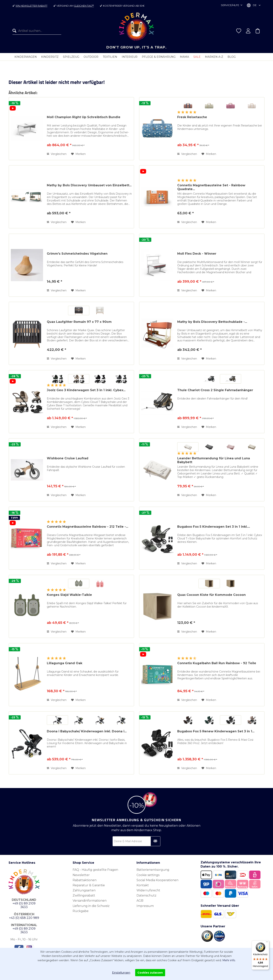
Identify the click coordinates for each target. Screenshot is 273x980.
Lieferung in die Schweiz (91, 906)
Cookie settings (148, 875)
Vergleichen (57, 154)
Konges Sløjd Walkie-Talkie (69, 595)
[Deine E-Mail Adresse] (136, 841)
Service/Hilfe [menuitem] (230, 5)
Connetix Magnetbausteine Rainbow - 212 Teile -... (87, 526)
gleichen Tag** (84, 6)
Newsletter (81, 875)
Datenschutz (146, 895)
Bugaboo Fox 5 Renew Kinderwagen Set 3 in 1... (216, 731)
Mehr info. (229, 960)
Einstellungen (121, 973)
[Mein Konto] (248, 31)
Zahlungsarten (84, 890)
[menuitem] (37, 31)
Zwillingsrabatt (84, 895)
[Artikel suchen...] (37, 31)
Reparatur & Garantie (89, 885)
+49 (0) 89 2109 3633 (24, 905)
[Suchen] (15, 31)
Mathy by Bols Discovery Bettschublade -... (212, 322)
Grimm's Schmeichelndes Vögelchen (77, 253)
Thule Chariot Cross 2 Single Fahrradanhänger (215, 390)
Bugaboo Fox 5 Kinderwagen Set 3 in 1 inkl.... (214, 526)
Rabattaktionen (85, 880)
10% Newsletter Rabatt (32, 6)
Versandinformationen (90, 900)
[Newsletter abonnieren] (155, 841)
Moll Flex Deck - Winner (197, 253)
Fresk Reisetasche (192, 117)
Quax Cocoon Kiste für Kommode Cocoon (211, 595)
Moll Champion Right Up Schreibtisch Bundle (84, 117)
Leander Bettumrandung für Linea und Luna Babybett (214, 460)
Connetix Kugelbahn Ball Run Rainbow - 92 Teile (217, 663)
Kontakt (143, 885)
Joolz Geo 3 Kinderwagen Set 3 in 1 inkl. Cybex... (86, 390)
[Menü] (267, 943)
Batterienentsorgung (153, 870)
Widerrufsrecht (148, 890)
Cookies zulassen (150, 973)
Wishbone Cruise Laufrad (68, 458)
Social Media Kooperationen (157, 880)
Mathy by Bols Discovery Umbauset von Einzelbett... (89, 185)
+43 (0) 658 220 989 (24, 918)
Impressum (145, 906)
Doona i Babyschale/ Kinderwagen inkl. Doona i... (87, 731)
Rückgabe (81, 911)
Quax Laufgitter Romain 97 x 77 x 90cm (79, 322)
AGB (140, 900)
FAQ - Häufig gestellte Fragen (95, 870)
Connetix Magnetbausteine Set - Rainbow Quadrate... (211, 187)
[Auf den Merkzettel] (78, 154)
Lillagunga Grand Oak (65, 663)
